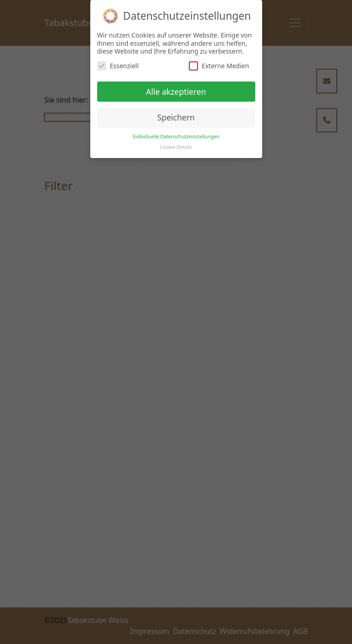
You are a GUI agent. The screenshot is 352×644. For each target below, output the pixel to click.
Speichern (176, 117)
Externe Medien (219, 66)
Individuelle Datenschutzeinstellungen (176, 136)
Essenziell (118, 66)
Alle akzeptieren (176, 92)
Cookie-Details (176, 147)
